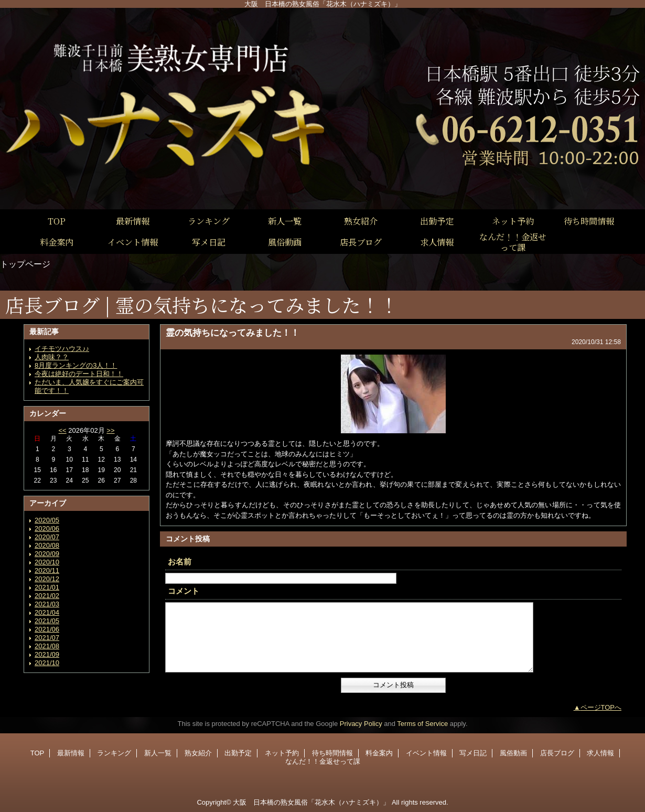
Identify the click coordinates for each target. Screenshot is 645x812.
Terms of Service (422, 724)
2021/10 (47, 663)
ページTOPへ (601, 707)
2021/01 (47, 587)
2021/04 (47, 612)
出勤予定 (238, 753)
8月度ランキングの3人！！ (76, 365)
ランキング (114, 753)
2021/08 (47, 646)
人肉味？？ (52, 357)
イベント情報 (426, 753)
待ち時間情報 (332, 753)
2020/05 (47, 520)
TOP (57, 221)
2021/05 (47, 621)
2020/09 (47, 554)
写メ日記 (473, 753)
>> (110, 430)
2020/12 (47, 579)
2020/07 (47, 537)
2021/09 (47, 654)
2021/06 (47, 629)
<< (62, 430)
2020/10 (47, 562)
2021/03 (47, 604)
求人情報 (600, 753)
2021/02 (47, 596)
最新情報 (71, 753)
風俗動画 (513, 753)
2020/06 (47, 528)
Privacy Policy (361, 724)
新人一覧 (158, 753)
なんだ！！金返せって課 (323, 761)
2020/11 (47, 570)
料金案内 (379, 753)
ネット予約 (282, 753)
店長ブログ (557, 753)
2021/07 (47, 638)
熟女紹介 (198, 753)
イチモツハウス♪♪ (62, 349)
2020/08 (47, 545)
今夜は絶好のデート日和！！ (79, 374)
